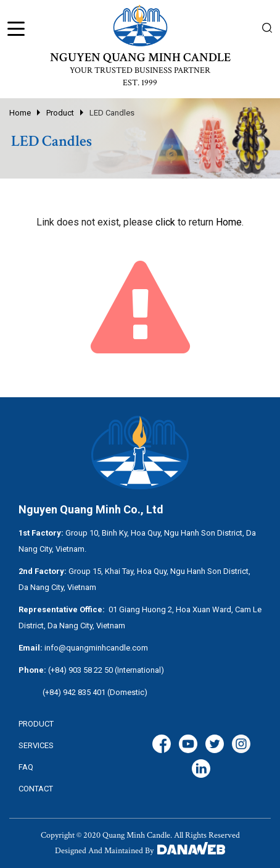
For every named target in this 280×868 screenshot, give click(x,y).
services (36, 745)
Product (60, 113)
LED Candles (112, 113)
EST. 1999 (140, 83)
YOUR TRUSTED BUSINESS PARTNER (140, 70)
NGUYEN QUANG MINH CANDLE (140, 57)
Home (20, 113)
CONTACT (36, 789)
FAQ (26, 767)
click (165, 222)
